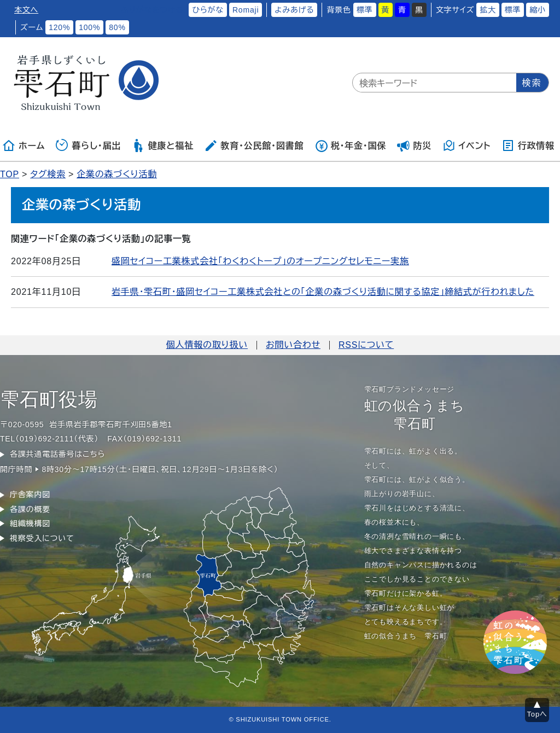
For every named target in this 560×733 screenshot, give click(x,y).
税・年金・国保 (351, 146)
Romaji (246, 10)
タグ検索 (48, 174)
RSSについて (366, 345)
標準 (365, 10)
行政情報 (528, 146)
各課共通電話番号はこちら (57, 454)
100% (89, 27)
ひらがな (208, 10)
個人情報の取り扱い (207, 345)
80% (117, 27)
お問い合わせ (293, 345)
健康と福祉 (163, 146)
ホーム (24, 146)
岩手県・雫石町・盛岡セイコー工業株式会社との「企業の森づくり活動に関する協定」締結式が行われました (323, 292)
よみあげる (294, 10)
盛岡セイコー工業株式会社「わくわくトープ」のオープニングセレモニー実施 (260, 261)
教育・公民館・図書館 (254, 146)
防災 (415, 146)
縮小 (538, 10)
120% (59, 27)
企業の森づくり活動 (117, 174)
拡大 (488, 10)
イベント (467, 146)
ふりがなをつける (152, 10)
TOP (10, 174)
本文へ (26, 10)
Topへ (537, 714)
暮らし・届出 (89, 146)
